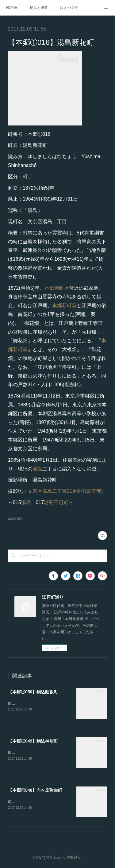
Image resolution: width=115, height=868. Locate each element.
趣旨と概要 (39, 8)
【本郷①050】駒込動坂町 (33, 692)
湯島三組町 (56, 502)
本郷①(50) (15, 519)
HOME (12, 8)
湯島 (37, 469)
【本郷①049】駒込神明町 (33, 741)
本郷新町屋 (57, 288)
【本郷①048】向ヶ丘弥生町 (35, 791)
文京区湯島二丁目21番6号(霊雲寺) (65, 491)
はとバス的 (69, 8)
